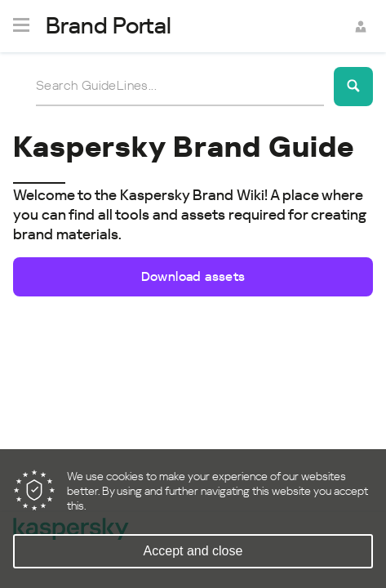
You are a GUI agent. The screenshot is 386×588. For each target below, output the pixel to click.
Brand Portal (109, 26)
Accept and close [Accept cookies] (193, 551)
